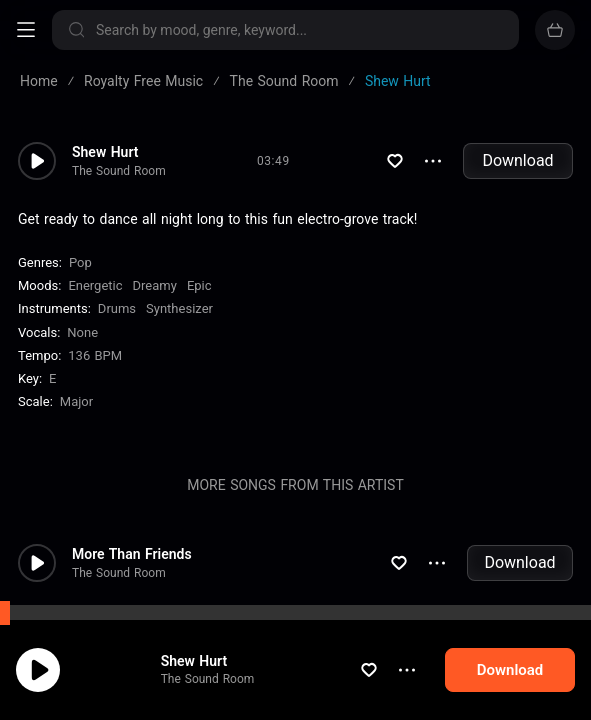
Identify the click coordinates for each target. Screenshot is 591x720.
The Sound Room (208, 679)
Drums (117, 308)
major (76, 401)
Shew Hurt (194, 661)
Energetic (95, 285)
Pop (80, 262)
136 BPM (95, 355)
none (82, 332)
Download (517, 160)
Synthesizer (179, 308)
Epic (199, 285)
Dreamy (155, 285)
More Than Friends (132, 554)
